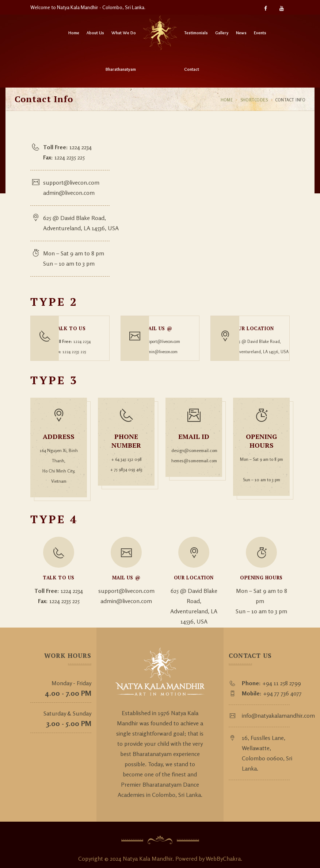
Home (74, 33)
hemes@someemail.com (194, 455)
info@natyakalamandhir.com (280, 709)
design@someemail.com (194, 445)
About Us (95, 33)
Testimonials (196, 33)
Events (260, 33)
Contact (192, 69)
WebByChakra (223, 852)
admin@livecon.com (71, 193)
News (241, 33)
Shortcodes (255, 100)
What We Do (124, 33)
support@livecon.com (73, 182)
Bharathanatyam (121, 69)
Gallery (222, 33)
